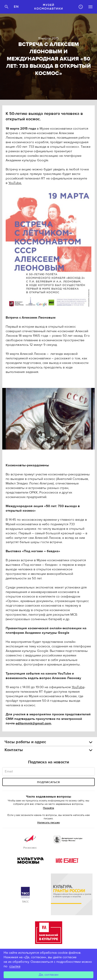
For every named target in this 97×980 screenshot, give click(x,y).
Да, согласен (48, 975)
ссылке (15, 966)
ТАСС (25, 895)
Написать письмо (49, 823)
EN (16, 7)
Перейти (48, 808)
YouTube (78, 687)
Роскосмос (30, 841)
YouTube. (15, 183)
